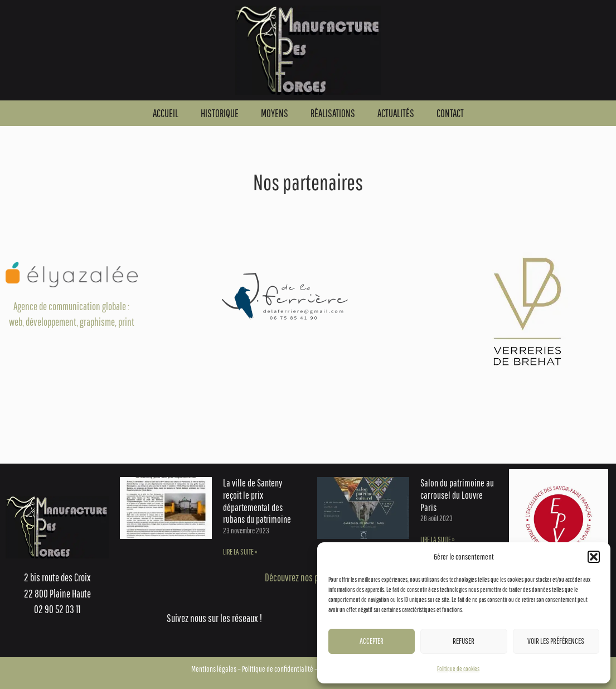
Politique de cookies (458, 669)
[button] (594, 557)
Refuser (464, 641)
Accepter (372, 641)
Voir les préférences (556, 641)
